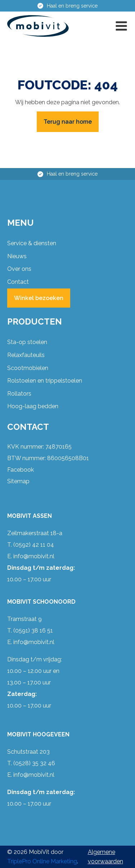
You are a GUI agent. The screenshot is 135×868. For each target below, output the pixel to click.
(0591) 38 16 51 (33, 631)
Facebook (21, 470)
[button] (121, 26)
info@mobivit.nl (34, 556)
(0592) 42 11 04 (34, 545)
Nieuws (17, 256)
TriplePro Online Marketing (42, 861)
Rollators (19, 394)
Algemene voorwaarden (105, 857)
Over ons (19, 269)
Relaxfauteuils (26, 355)
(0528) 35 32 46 (34, 763)
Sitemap (18, 481)
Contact (18, 282)
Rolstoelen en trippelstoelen (45, 381)
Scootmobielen (28, 368)
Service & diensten (32, 243)
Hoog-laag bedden (33, 406)
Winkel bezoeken (39, 298)
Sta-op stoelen (27, 342)
